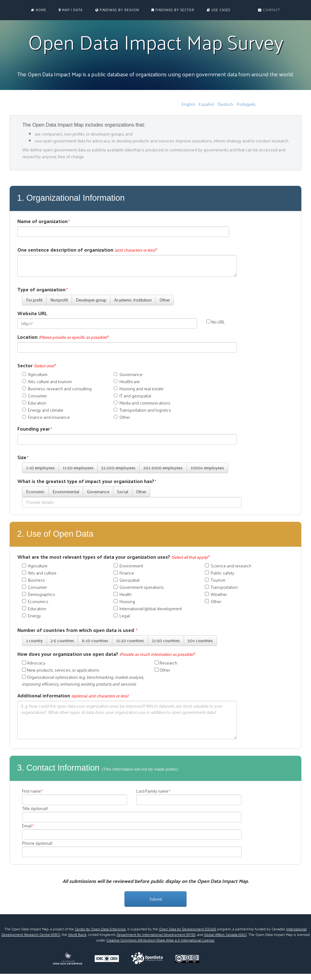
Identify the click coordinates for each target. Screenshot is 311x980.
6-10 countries (95, 640)
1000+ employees (207, 468)
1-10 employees (41, 468)
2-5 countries (62, 640)
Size (23, 457)
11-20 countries (130, 640)
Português (246, 104)
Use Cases (219, 10)
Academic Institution (133, 300)
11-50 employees (78, 468)
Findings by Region (117, 10)
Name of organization (43, 221)
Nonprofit (59, 300)
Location (63, 337)
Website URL (32, 313)
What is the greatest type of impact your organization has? (87, 481)
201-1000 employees (163, 468)
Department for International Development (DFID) (156, 934)
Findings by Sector (173, 10)
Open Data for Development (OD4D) (188, 929)
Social (123, 492)
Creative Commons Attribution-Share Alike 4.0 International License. (161, 940)
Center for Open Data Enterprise (100, 929)
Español (206, 104)
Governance (98, 492)
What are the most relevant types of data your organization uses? (113, 557)
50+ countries (200, 640)
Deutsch (225, 104)
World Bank (77, 934)
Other (165, 300)
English (188, 104)
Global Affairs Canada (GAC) (225, 934)
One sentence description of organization (87, 250)
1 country (34, 640)
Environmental (66, 492)
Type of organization (42, 290)
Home (39, 10)
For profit (34, 300)
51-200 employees (119, 468)
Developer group (91, 300)
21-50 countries (166, 640)
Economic (35, 492)
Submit (156, 899)
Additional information (73, 696)
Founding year (34, 429)
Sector (36, 366)
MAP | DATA (71, 10)
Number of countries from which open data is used (77, 630)
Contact (269, 10)
